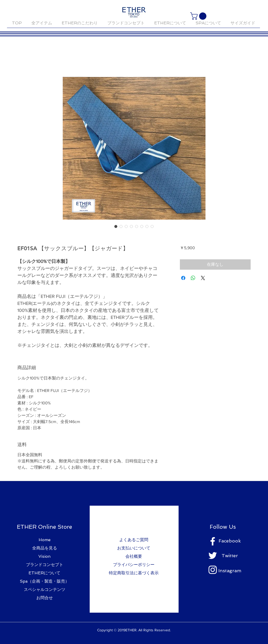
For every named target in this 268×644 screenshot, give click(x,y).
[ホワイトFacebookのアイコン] (213, 541)
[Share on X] (203, 278)
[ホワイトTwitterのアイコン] (213, 556)
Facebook (230, 541)
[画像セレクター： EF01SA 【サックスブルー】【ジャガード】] (116, 226)
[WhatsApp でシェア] (193, 278)
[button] (199, 16)
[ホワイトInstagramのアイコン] (213, 570)
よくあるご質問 (134, 540)
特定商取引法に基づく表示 (134, 573)
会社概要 (134, 556)
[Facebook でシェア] (183, 278)
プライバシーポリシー (134, 565)
